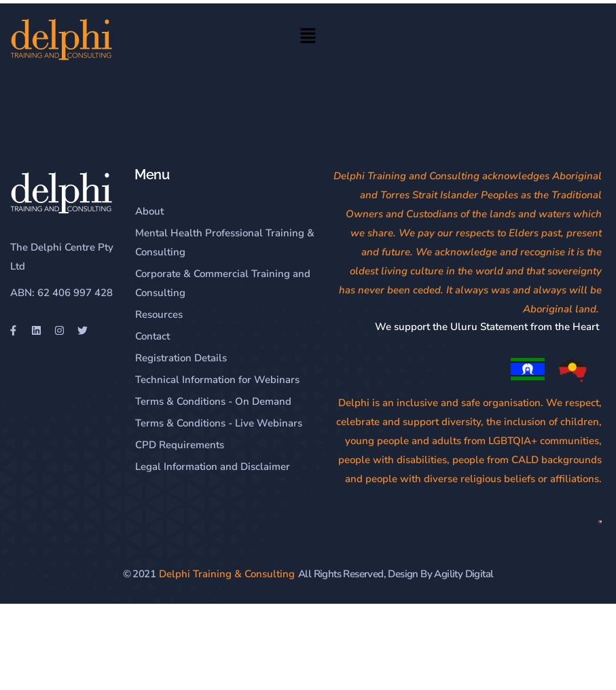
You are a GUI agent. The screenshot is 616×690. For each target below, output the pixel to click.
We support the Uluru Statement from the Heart (488, 327)
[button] (308, 38)
